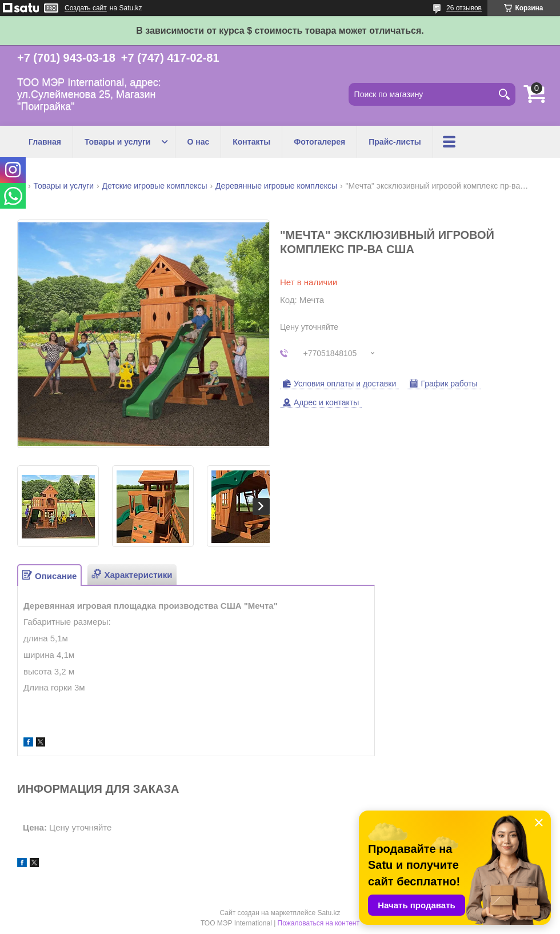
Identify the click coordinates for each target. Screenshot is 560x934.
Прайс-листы (395, 142)
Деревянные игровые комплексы (276, 186)
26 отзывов (464, 8)
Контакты (251, 142)
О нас (198, 142)
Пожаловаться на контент (319, 923)
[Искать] (504, 94)
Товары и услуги (117, 142)
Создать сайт (86, 8)
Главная (45, 142)
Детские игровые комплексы (155, 186)
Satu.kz (329, 913)
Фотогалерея (319, 142)
